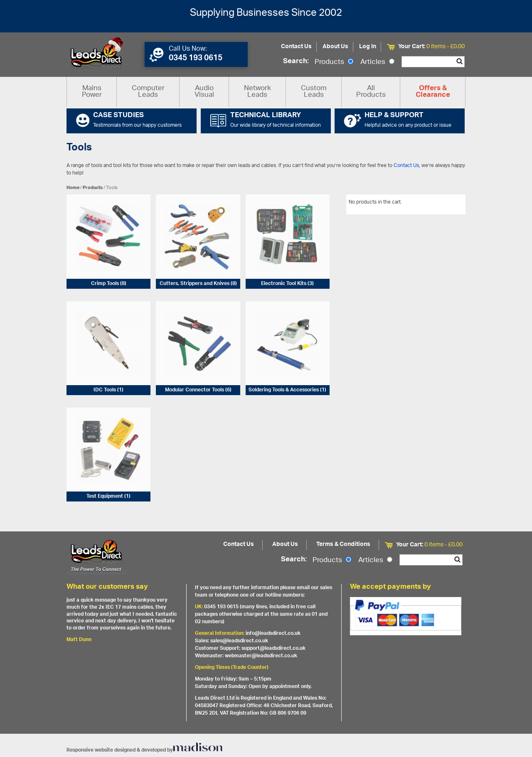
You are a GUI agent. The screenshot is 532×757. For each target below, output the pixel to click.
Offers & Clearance (433, 92)
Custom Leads (314, 92)
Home (73, 188)
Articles (377, 62)
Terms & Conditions (343, 544)
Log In (368, 47)
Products (334, 62)
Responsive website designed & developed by (145, 750)
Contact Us (296, 47)
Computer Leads (148, 92)
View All (450, 204)
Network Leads (257, 92)
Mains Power (92, 92)
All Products (371, 92)
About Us (335, 47)
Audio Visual (204, 92)
